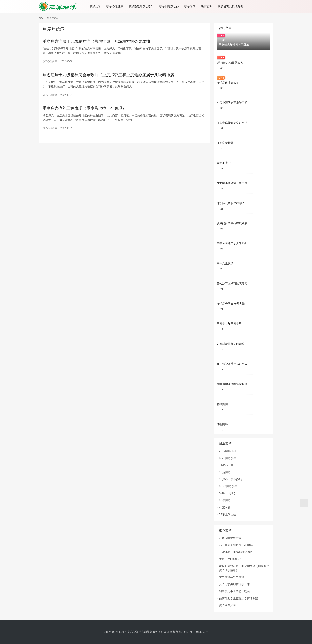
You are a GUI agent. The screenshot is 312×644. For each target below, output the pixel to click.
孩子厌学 (96, 6)
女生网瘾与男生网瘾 (232, 577)
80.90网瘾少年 (228, 486)
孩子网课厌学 (227, 605)
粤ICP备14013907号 (196, 632)
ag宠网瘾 (225, 507)
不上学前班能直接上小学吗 (236, 545)
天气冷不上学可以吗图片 (232, 284)
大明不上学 (224, 163)
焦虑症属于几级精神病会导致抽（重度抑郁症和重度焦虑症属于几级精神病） (110, 75)
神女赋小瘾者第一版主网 (232, 183)
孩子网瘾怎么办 (170, 6)
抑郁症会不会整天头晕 (231, 304)
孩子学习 (191, 6)
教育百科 (208, 6)
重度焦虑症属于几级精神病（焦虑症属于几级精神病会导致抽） (98, 41)
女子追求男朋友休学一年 (234, 584)
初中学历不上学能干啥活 (234, 591)
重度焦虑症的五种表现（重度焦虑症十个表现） (84, 108)
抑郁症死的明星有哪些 (231, 203)
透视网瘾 (222, 424)
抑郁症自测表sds (227, 83)
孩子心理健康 (116, 6)
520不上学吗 (227, 493)
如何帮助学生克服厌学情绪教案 (239, 598)
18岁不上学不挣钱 (230, 479)
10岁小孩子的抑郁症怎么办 (236, 552)
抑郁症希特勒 (225, 143)
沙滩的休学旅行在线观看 (232, 223)
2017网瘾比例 (228, 451)
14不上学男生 (228, 514)
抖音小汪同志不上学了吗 (232, 103)
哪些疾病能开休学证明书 (232, 123)
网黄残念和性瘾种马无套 (234, 45)
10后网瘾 (225, 472)
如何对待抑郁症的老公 (231, 344)
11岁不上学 (226, 465)
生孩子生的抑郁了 (230, 559)
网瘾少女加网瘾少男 (229, 324)
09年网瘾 (225, 500)
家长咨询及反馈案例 (231, 6)
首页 (41, 18)
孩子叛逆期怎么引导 (142, 6)
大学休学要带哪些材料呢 (232, 384)
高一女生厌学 (225, 263)
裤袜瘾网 (222, 404)
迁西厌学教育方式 (230, 538)
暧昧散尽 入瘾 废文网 (230, 62)
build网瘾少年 (228, 458)
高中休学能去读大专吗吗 (232, 243)
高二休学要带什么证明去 (232, 364)
